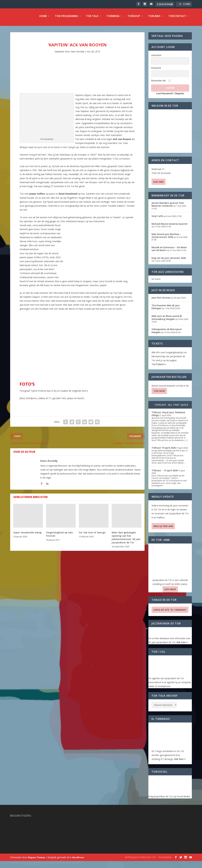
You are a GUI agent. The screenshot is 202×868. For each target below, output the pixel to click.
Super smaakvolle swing (27, 535)
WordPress (78, 860)
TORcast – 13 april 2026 (165, 473)
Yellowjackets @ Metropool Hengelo (167, 333)
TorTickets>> (159, 366)
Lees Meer (170, 591)
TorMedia (113, 18)
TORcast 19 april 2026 (164, 450)
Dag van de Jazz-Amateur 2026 (169, 260)
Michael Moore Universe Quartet (170, 226)
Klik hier (159, 184)
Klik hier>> (182, 644)
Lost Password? (165, 96)
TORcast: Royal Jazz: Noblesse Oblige (168, 416)
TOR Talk (92, 18)
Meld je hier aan (163, 528)
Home (43, 18)
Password (156, 70)
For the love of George (92, 535)
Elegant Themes (36, 860)
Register (180, 96)
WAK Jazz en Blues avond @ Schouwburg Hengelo (167, 320)
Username (156, 57)
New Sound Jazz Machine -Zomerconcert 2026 (166, 238)
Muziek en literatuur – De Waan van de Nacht (169, 251)
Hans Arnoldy (77, 54)
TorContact (177, 18)
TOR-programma (66, 18)
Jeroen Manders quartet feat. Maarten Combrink (168, 207)
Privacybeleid (165, 859)
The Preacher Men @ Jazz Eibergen (166, 309)
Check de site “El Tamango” (170, 612)
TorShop (134, 18)
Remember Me (158, 83)
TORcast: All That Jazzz (171, 407)
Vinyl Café (157, 218)
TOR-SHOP (159, 393)
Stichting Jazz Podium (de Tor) (140, 859)
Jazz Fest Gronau (161, 300)
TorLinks (154, 18)
